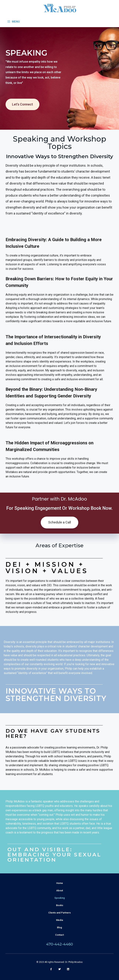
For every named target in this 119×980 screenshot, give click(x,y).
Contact (59, 935)
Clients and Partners (59, 913)
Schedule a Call (59, 522)
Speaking (60, 898)
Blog (59, 927)
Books (60, 905)
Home (60, 883)
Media (59, 920)
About (60, 890)
